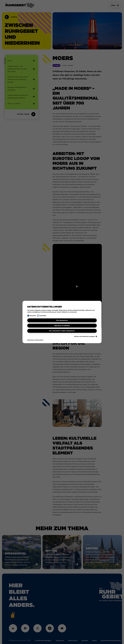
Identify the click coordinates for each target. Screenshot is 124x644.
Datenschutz (39, 340)
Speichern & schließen (62, 326)
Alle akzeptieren (62, 320)
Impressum (31, 340)
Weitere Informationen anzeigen (85, 336)
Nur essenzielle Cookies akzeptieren (62, 331)
